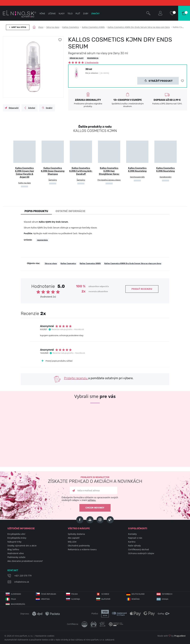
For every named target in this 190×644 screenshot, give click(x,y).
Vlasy (41, 27)
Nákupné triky (14, 542)
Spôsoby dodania (76, 534)
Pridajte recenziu (76, 378)
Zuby (86, 13)
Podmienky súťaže (16, 557)
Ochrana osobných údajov (141, 553)
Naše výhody (134, 546)
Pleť (78, 13)
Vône (42, 13)
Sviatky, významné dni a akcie (22, 546)
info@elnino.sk (22, 582)
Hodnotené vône (16, 553)
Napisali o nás (135, 538)
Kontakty (132, 534)
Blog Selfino (13, 549)
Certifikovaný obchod (138, 549)
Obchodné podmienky (79, 546)
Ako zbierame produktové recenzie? (25, 561)
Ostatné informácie (71, 211)
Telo (70, 13)
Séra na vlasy (53, 27)
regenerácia (42, 240)
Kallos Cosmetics (71, 27)
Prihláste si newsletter (95, 480)
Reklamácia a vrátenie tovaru (82, 549)
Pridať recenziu (142, 289)
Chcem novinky (95, 508)
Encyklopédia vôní (16, 534)
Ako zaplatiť (74, 538)
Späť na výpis (19, 27)
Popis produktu (36, 211)
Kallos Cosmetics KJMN (93, 27)
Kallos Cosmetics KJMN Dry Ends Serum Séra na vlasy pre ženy (139, 27)
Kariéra (132, 542)
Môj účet (72, 542)
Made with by (172, 636)
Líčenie (52, 13)
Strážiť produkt (158, 81)
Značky (95, 13)
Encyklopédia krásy (17, 538)
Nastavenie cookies (45, 636)
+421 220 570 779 (23, 576)
